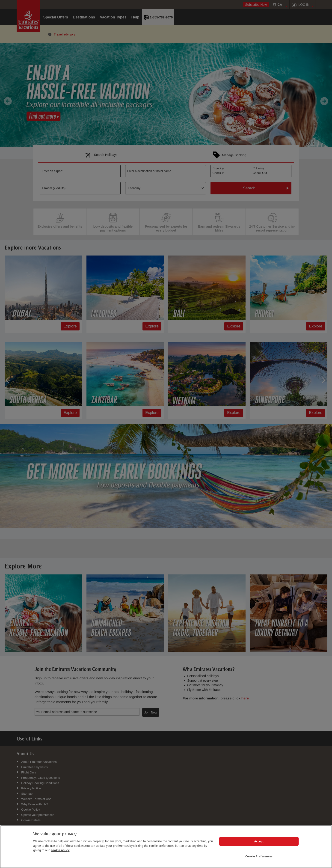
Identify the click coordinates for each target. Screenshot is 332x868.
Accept (259, 841)
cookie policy (60, 850)
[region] (166, 847)
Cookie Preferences (259, 856)
